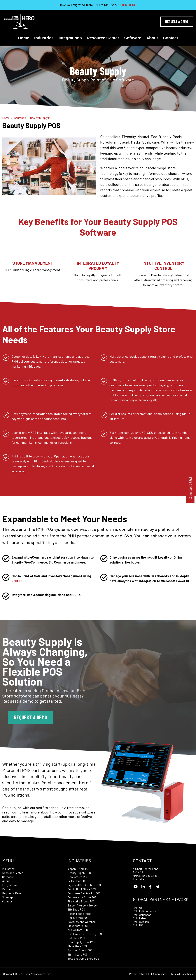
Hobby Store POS (78, 918)
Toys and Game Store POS (83, 958)
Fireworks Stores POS (81, 901)
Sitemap (7, 897)
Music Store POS (78, 930)
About (152, 38)
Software (133, 38)
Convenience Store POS (82, 897)
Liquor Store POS (78, 926)
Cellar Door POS (77, 881)
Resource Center (103, 38)
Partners (8, 889)
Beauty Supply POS (79, 873)
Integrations (70, 38)
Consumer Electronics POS (84, 893)
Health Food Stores (79, 914)
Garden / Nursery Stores (82, 905)
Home (24, 38)
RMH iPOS (18, 581)
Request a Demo (31, 717)
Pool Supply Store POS (81, 942)
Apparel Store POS (79, 869)
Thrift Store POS (78, 954)
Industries (44, 38)
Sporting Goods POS (80, 950)
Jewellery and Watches (82, 922)
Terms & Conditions (182, 974)
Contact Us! (190, 488)
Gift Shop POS (76, 909)
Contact (170, 38)
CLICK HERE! (128, 5)
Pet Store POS (76, 938)
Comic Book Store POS (82, 889)
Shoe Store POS (77, 946)
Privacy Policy (137, 974)
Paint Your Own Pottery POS (85, 934)
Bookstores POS (78, 877)
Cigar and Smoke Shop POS (84, 885)
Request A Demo (177, 22)
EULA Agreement (158, 974)
